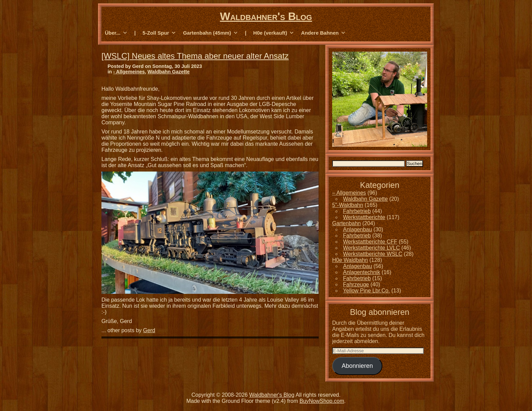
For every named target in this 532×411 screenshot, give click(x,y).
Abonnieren (357, 366)
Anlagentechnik (362, 272)
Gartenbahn (347, 223)
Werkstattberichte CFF (370, 242)
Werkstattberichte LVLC (371, 248)
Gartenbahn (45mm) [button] (211, 33)
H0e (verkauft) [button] (274, 33)
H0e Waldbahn (350, 260)
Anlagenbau (357, 229)
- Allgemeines (129, 72)
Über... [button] (116, 33)
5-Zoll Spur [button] (159, 33)
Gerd (149, 330)
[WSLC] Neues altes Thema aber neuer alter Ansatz (195, 56)
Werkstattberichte (364, 217)
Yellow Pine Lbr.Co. (366, 291)
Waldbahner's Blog (266, 16)
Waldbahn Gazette (169, 72)
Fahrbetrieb (357, 211)
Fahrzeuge (356, 284)
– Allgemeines (349, 193)
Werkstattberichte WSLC (373, 254)
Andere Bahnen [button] (323, 33)
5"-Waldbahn (348, 205)
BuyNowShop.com (322, 401)
